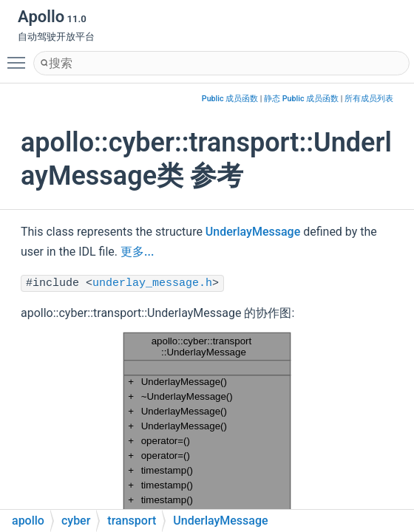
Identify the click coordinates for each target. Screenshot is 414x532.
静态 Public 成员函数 (301, 99)
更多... (137, 252)
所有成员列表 (369, 99)
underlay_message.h (152, 283)
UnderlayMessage (253, 232)
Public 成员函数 (230, 99)
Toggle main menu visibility (20, 56)
